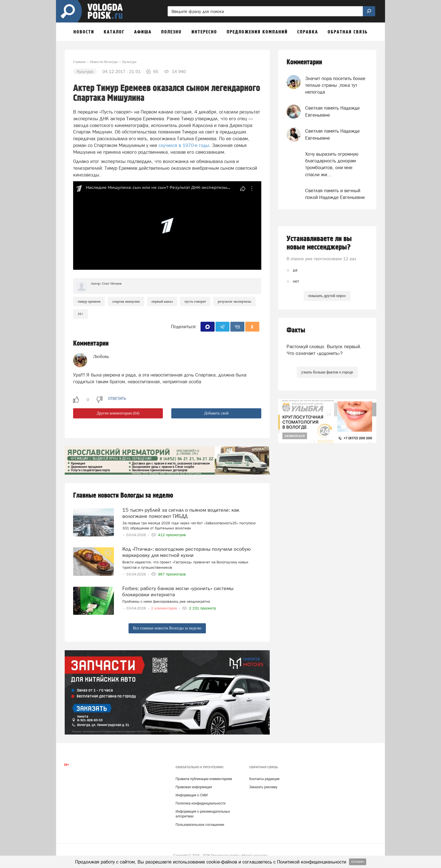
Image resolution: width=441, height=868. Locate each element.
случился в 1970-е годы (184, 145)
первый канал (162, 301)
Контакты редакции (264, 779)
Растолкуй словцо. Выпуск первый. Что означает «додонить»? (324, 350)
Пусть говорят (195, 301)
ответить (117, 398)
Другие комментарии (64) (118, 413)
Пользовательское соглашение (200, 825)
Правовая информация (194, 787)
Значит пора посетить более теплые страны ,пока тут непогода (335, 85)
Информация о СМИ (192, 795)
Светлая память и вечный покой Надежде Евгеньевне (335, 194)
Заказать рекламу (263, 787)
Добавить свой (216, 413)
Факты (296, 330)
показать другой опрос (327, 296)
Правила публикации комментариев (204, 779)
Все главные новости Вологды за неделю (167, 628)
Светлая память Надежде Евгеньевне (332, 111)
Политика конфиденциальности (200, 803)
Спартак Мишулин (126, 301)
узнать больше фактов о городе (327, 372)
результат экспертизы (234, 301)
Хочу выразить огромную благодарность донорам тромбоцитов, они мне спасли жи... (332, 164)
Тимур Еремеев (89, 301)
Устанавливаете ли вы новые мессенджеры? (319, 243)
